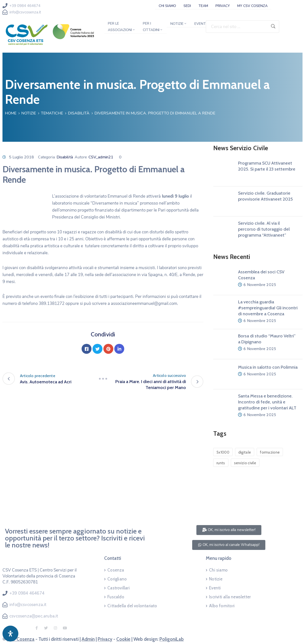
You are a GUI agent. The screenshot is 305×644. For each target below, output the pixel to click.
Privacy (223, 6)
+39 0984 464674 (25, 6)
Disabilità (79, 113)
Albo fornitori (222, 606)
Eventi (200, 24)
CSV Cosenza (21, 639)
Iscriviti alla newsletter (230, 597)
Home (11, 113)
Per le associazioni (122, 27)
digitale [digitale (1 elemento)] (245, 452)
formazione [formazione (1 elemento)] (270, 452)
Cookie (123, 639)
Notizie (179, 24)
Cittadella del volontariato (132, 606)
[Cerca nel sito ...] (237, 27)
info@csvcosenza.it (25, 12)
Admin (88, 639)
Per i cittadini (153, 27)
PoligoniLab (172, 639)
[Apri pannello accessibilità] (10, 634)
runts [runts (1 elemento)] (221, 463)
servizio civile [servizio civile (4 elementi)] (245, 463)
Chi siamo (167, 6)
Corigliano (117, 579)
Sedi (187, 6)
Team (203, 6)
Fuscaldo (116, 597)
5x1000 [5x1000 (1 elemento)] (223, 452)
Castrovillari (119, 588)
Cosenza (116, 570)
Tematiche (52, 113)
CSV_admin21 (101, 157)
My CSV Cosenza (252, 6)
